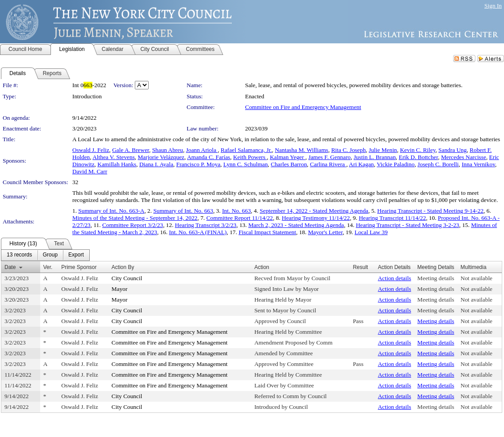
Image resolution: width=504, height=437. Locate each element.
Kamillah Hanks (117, 164)
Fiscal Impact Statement (267, 232)
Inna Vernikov (478, 164)
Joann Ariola (202, 150)
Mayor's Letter (325, 232)
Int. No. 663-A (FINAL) (198, 232)
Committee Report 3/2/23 (133, 225)
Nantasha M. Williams (302, 150)
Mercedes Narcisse (464, 157)
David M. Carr (90, 171)
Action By (123, 267)
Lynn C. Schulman (246, 164)
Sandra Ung (452, 150)
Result (360, 267)
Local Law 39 (371, 232)
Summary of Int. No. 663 (183, 211)
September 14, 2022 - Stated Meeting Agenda (314, 211)
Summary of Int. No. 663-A (111, 211)
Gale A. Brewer (131, 150)
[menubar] (45, 255)
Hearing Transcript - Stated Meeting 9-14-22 (430, 211)
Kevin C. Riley (418, 150)
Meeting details (436, 278)
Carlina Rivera (328, 164)
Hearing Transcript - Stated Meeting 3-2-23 (407, 225)
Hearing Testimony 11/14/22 (316, 218)
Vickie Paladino (396, 164)
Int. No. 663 (236, 211)
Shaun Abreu (168, 150)
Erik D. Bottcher (418, 157)
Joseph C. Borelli (438, 164)
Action (262, 267)
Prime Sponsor (79, 267)
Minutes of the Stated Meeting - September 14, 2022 (135, 218)
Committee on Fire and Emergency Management (303, 107)
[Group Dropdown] (50, 255)
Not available (477, 278)
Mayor (120, 289)
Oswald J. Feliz (91, 150)
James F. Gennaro (330, 157)
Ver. (48, 267)
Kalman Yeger (287, 157)
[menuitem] (19, 255)
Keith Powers (250, 157)
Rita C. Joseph (348, 150)
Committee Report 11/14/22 (240, 218)
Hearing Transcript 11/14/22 (393, 218)
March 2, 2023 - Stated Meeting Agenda (296, 225)
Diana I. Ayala (156, 164)
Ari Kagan (362, 164)
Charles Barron (289, 164)
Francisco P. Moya (198, 164)
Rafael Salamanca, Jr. (246, 150)
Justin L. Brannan (375, 157)
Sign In (493, 6)
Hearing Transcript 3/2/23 (206, 225)
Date (10, 267)
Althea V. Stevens (114, 157)
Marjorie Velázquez (161, 157)
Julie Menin (383, 150)
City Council (127, 278)
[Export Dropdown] (76, 255)
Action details (394, 278)
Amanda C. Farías (209, 157)
